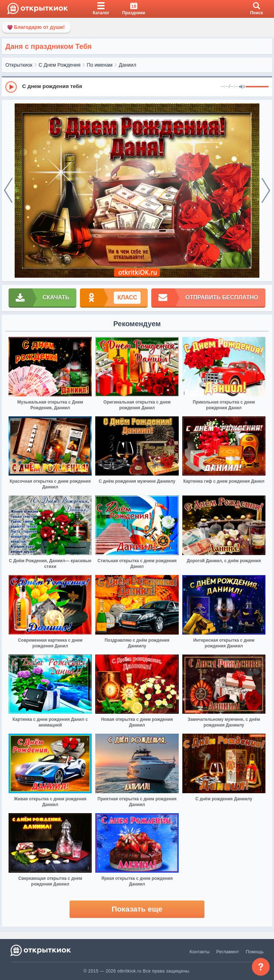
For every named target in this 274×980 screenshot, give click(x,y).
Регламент (228, 952)
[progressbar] (257, 87)
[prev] (8, 191)
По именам (100, 65)
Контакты (199, 952)
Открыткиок (19, 65)
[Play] (11, 87)
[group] (137, 87)
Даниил (128, 65)
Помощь (255, 952)
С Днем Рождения (59, 65)
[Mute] (242, 87)
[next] (266, 191)
